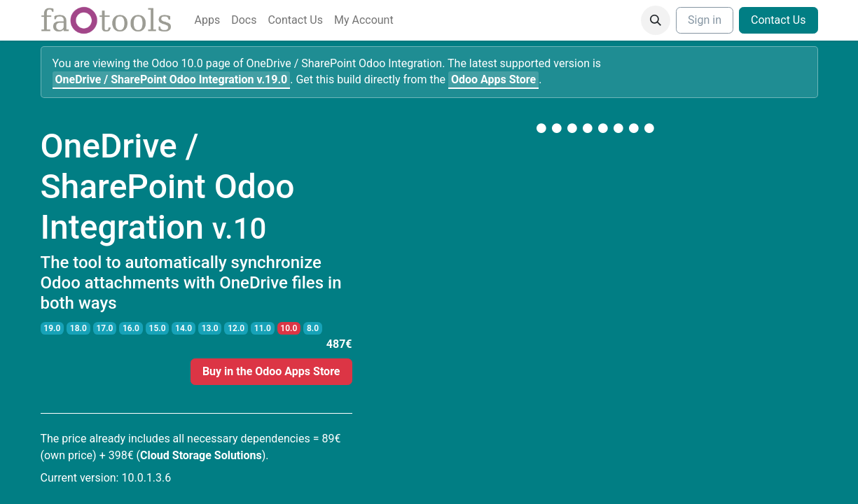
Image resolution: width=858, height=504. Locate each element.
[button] (656, 20)
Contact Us (779, 20)
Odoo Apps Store (493, 79)
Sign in (705, 20)
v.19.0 (172, 79)
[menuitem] (208, 20)
